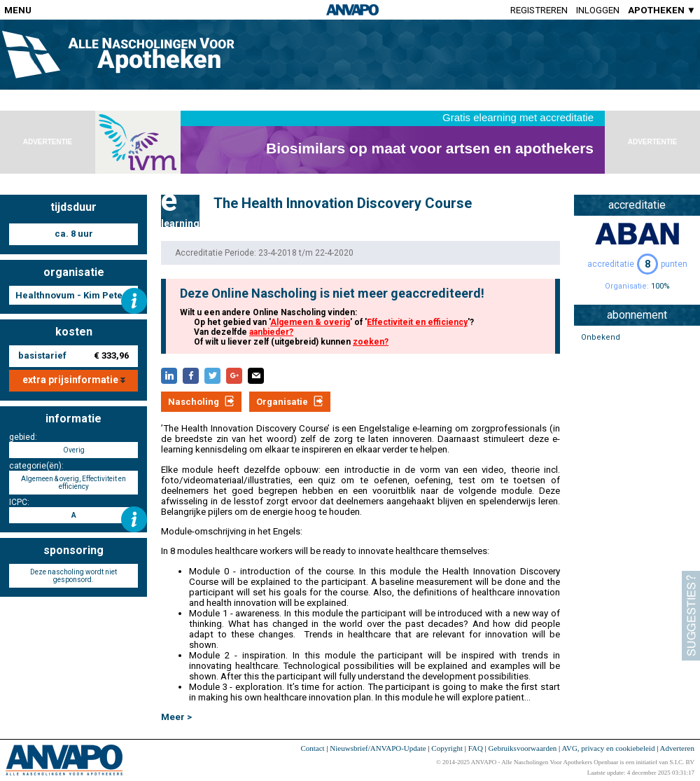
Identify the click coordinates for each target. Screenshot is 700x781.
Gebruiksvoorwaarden (523, 748)
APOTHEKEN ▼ (662, 10)
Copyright (447, 748)
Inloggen (598, 10)
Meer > (176, 717)
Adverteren (677, 748)
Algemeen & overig (310, 322)
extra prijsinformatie (74, 380)
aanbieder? (271, 332)
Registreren (539, 10)
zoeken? (371, 342)
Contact (312, 748)
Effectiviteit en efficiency (417, 322)
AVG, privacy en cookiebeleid (608, 748)
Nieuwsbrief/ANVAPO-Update (378, 748)
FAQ (476, 748)
